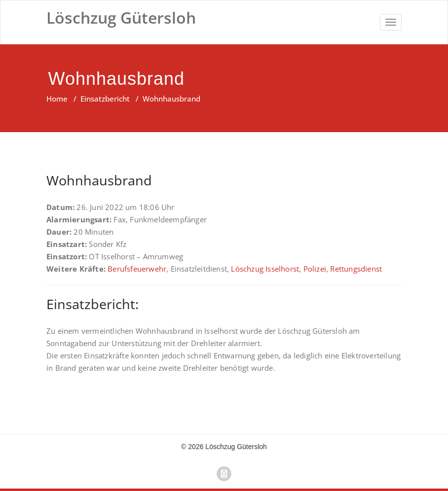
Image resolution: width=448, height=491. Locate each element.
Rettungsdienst (356, 269)
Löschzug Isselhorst (265, 269)
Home (57, 99)
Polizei (315, 269)
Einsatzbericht (105, 99)
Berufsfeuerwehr (137, 269)
